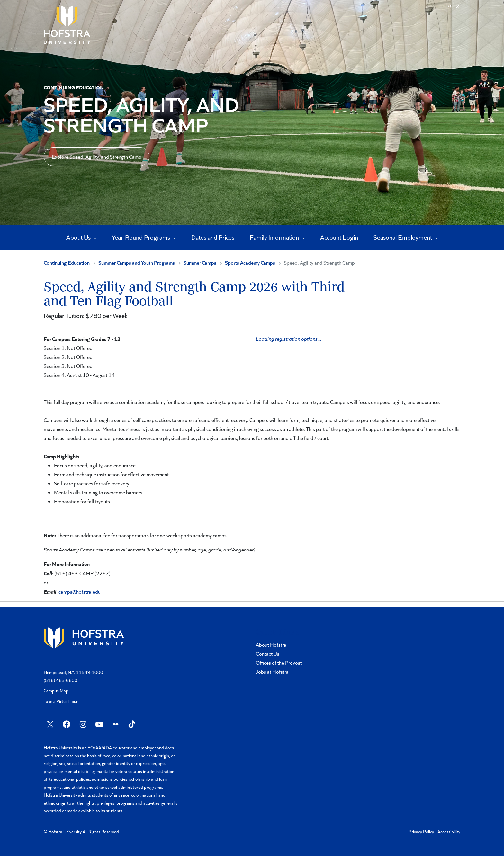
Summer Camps (200, 263)
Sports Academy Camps (250, 263)
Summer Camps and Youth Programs (137, 263)
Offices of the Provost (279, 663)
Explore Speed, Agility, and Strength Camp (97, 156)
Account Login (339, 237)
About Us (79, 237)
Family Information (275, 237)
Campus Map (56, 691)
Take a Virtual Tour (61, 701)
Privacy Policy (421, 831)
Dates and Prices (213, 237)
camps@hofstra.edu (80, 592)
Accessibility (449, 831)
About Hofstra (271, 645)
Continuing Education (67, 263)
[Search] (454, 6)
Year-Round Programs (142, 237)
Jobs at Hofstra (272, 672)
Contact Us (268, 654)
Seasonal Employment (403, 237)
